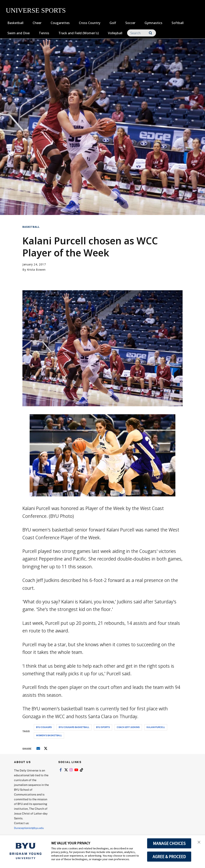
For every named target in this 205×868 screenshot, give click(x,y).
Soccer (130, 23)
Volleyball (115, 33)
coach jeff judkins (128, 727)
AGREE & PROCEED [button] (169, 857)
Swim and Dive (19, 33)
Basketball (15, 23)
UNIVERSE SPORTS (36, 10)
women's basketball (49, 735)
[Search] (142, 33)
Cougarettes (60, 23)
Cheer (37, 23)
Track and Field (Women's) (79, 33)
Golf (113, 23)
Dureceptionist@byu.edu (30, 828)
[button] (198, 842)
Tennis (44, 33)
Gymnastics (153, 23)
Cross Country (90, 23)
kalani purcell (156, 727)
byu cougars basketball (74, 727)
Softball (178, 23)
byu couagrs (44, 727)
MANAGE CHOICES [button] (169, 843)
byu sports (103, 727)
